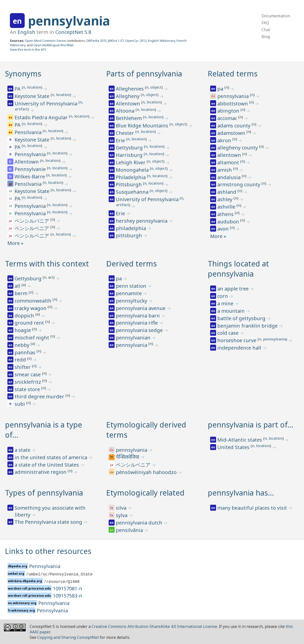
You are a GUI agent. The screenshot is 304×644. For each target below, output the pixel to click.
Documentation (276, 16)
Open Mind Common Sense (45, 41)
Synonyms (23, 74)
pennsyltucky (132, 301)
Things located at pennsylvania (238, 269)
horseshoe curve (237, 340)
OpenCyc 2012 (136, 41)
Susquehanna (133, 192)
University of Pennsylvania (47, 104)
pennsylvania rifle (137, 323)
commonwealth (34, 301)
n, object (154, 87)
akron (225, 140)
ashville (227, 207)
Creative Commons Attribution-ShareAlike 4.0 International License (154, 626)
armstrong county (239, 184)
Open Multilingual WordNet (53, 45)
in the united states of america (51, 457)
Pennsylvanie (31, 169)
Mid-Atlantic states (240, 440)
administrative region (41, 472)
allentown (230, 155)
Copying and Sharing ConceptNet (68, 637)
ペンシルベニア (32, 228)
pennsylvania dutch (140, 523)
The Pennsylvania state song (49, 522)
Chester (126, 133)
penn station (132, 286)
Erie (121, 140)
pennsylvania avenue (141, 308)
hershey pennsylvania (142, 221)
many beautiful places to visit (253, 508)
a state (23, 450)
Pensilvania (29, 132)
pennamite (129, 293)
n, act (49, 277)
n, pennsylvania (272, 339)
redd (21, 360)
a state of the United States (47, 465)
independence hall (240, 348)
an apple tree (234, 289)
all (18, 286)
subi (20, 404)
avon (224, 229)
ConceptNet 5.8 (73, 32)
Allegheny (128, 96)
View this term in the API (28, 49)
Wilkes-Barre (30, 177)
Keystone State (33, 96)
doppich (25, 316)
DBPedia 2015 (97, 41)
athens (226, 214)
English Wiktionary (162, 41)
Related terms (233, 74)
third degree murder (40, 396)
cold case (229, 333)
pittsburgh (130, 235)
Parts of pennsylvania (144, 74)
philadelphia (132, 228)
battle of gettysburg (242, 318)
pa (221, 89)
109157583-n (68, 596)
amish (225, 170)
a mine (226, 303)
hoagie (23, 330)
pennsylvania (69, 21)
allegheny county (238, 148)
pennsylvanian (134, 338)
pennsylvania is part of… (251, 425)
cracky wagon (31, 308)
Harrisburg (130, 155)
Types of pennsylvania (44, 493)
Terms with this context (47, 264)
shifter (23, 367)
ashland (227, 192)
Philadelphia (131, 177)
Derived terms (132, 264)
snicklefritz (28, 382)
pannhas (26, 352)
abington (229, 111)
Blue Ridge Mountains (143, 126)
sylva (122, 515)
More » (15, 243)
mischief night (32, 338)
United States (234, 447)
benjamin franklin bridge (248, 326)
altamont (229, 162)
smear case (28, 374)
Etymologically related (145, 493)
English (26, 32)
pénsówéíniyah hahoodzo (147, 472)
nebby (23, 345)
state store (28, 389)
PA (18, 89)
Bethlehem (129, 118)
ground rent (30, 323)
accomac (228, 118)
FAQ (265, 23)
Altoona (126, 111)
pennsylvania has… (241, 493)
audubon (229, 222)
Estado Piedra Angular (42, 117)
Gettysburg (130, 148)
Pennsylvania (31, 154)
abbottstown (233, 104)
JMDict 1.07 (116, 41)
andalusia (230, 177)
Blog (266, 37)
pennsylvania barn (138, 316)
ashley (225, 199)
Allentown (27, 162)
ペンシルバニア (32, 221)
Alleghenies (130, 89)
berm (22, 293)
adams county (234, 126)
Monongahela (133, 170)
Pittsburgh (129, 184)
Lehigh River (131, 162)
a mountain (232, 311)
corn (223, 296)
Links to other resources (48, 551)
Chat (266, 30)
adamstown (232, 133)
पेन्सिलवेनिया (128, 457)
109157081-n (68, 588)
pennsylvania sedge (140, 330)
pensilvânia (130, 530)
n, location (32, 87)
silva (122, 508)
